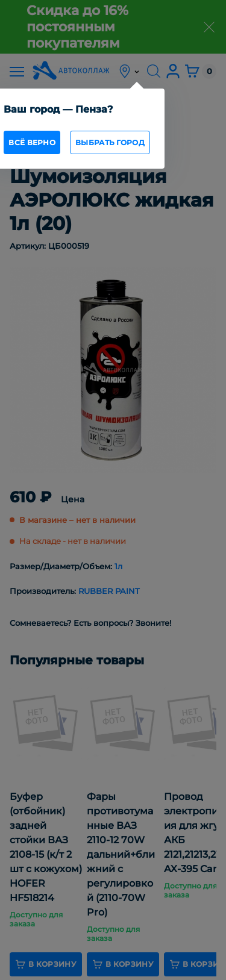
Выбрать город (110, 142)
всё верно (32, 142)
